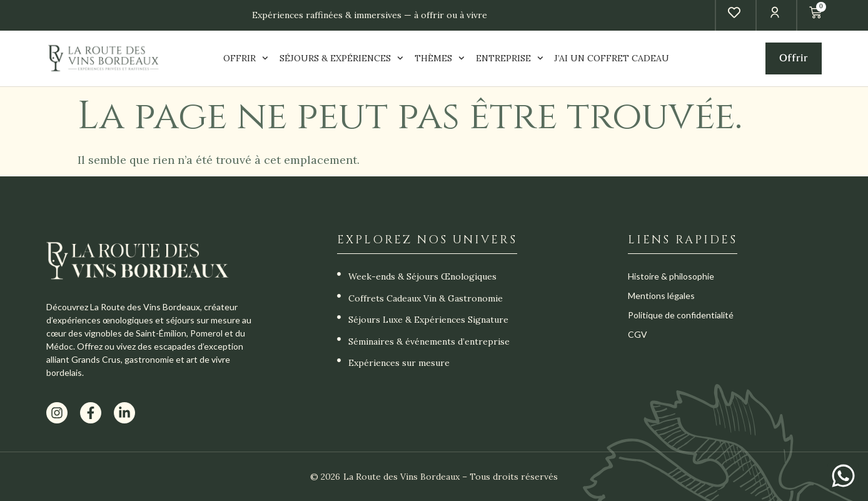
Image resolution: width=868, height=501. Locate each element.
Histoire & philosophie (671, 276)
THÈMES (440, 58)
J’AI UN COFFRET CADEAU (612, 58)
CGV (638, 334)
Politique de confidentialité (681, 315)
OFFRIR (246, 58)
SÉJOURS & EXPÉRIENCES (341, 58)
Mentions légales (661, 296)
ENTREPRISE (510, 58)
